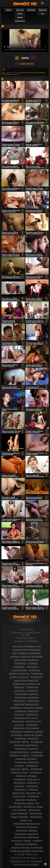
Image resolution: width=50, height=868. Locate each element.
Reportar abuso (26, 638)
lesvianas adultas (27, 831)
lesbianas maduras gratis (27, 735)
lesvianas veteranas (27, 837)
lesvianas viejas (21, 841)
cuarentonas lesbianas (27, 650)
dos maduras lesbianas (27, 653)
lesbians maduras (27, 827)
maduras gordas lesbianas (27, 851)
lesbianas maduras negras (26, 754)
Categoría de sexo (43, 12)
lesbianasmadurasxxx (27, 824)
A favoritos (42, 3)
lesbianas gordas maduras (25, 672)
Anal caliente (23, 73)
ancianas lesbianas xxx (27, 646)
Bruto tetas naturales (33, 73)
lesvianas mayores (27, 834)
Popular (9, 10)
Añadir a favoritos (27, 64)
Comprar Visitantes (26, 641)
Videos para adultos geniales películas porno (20, 16)
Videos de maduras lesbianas (25, 4)
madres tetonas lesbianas (27, 848)
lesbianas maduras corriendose (26, 727)
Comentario (26, 629)
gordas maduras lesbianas (27, 657)
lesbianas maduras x (27, 779)
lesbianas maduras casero (27, 708)
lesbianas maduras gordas (27, 732)
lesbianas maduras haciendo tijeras (24, 740)
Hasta (45, 864)
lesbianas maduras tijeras (24, 767)
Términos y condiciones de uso (26, 634)
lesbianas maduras (27, 694)
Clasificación (31, 10)
